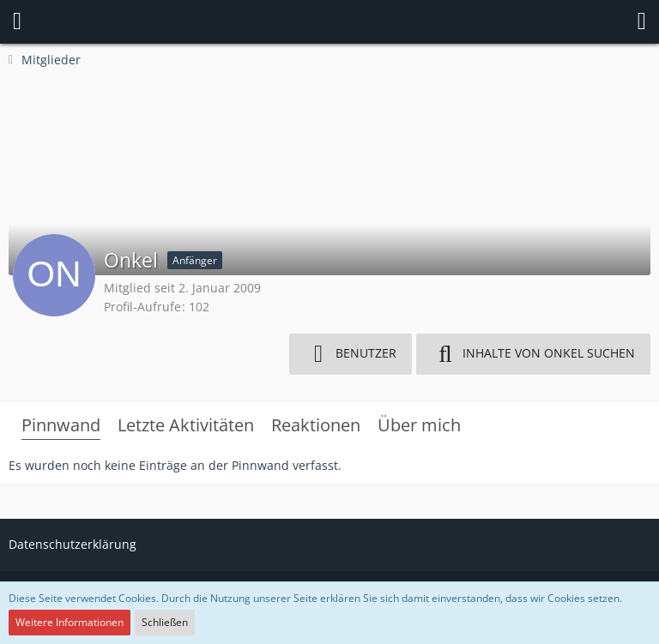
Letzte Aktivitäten (186, 425)
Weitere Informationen (70, 622)
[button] (17, 21)
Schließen (165, 622)
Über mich (419, 425)
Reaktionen (316, 425)
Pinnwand (61, 425)
